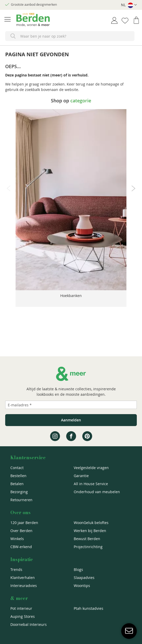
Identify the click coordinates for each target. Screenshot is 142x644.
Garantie (81, 476)
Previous (9, 188)
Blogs (78, 569)
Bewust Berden (87, 539)
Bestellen (18, 476)
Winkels (17, 539)
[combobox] (70, 36)
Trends (16, 569)
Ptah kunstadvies (89, 608)
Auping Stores (23, 616)
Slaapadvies (84, 578)
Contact (17, 468)
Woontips (82, 586)
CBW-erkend (21, 547)
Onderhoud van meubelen (97, 492)
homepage (110, 84)
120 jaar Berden (24, 523)
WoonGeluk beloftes (91, 523)
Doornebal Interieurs (29, 624)
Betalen (17, 484)
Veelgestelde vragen (91, 468)
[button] (129, 5)
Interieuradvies (24, 586)
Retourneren (21, 500)
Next (133, 188)
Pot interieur (21, 608)
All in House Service (91, 484)
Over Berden (21, 531)
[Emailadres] (71, 405)
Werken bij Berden (90, 531)
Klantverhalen (23, 578)
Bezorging (19, 492)
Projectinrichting (88, 547)
